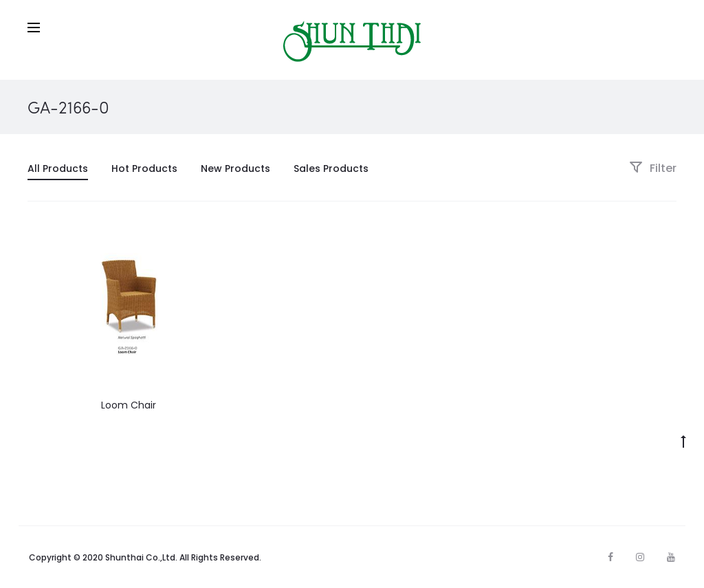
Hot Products (144, 168)
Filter (653, 168)
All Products (58, 168)
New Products (235, 168)
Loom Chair (129, 405)
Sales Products (331, 168)
